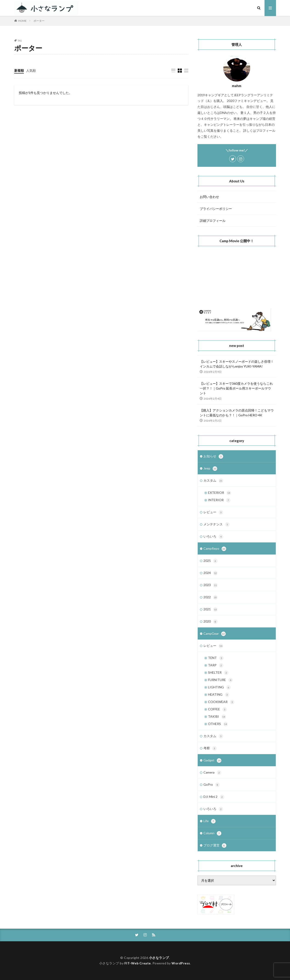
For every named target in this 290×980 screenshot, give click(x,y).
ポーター (39, 21)
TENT (216, 658)
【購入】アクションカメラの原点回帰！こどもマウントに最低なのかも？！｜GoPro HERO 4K (237, 413)
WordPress (181, 963)
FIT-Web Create (138, 963)
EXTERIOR (220, 493)
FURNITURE (220, 680)
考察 (210, 748)
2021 (211, 609)
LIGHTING (219, 687)
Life (210, 821)
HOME (22, 21)
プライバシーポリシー (216, 209)
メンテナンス (217, 524)
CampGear (215, 634)
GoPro (212, 785)
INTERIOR (219, 500)
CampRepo (215, 549)
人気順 (31, 70)
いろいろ (213, 537)
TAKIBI (217, 717)
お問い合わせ (209, 197)
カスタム (213, 481)
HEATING (219, 695)
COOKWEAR (221, 702)
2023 (211, 585)
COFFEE (217, 709)
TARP (216, 665)
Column (212, 833)
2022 (211, 597)
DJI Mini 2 (214, 797)
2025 (211, 561)
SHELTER (218, 673)
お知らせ (213, 456)
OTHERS (218, 724)
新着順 (19, 70)
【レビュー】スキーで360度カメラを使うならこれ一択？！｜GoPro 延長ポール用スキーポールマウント (236, 388)
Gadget (212, 760)
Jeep (210, 469)
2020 (211, 622)
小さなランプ (159, 958)
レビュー (213, 512)
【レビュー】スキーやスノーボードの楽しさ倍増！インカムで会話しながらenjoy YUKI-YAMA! (237, 364)
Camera (212, 773)
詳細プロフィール (213, 221)
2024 (211, 573)
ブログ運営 (215, 845)
